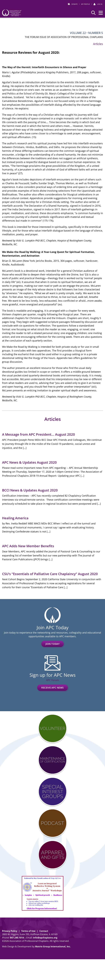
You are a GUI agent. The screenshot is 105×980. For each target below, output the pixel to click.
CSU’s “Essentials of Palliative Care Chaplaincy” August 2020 (50, 574)
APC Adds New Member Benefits (28, 546)
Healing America (15, 518)
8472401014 (17, 938)
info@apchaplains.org (45, 938)
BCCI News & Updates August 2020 (30, 490)
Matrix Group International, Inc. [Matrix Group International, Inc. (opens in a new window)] (53, 946)
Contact (44, 931)
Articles (98, 44)
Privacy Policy (10, 931)
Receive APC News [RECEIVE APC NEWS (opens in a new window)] (52, 688)
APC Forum (52, 680)
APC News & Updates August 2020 (29, 462)
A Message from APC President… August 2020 (38, 434)
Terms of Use (28, 931)
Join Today (53, 644)
